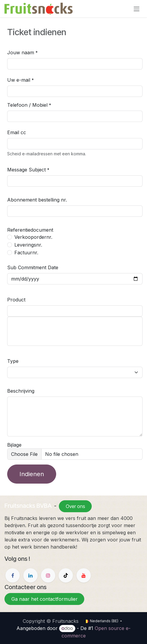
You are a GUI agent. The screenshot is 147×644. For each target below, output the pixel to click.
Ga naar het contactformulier (45, 599)
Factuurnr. (26, 253)
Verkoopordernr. (33, 237)
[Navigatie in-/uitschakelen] (137, 9)
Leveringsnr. (28, 245)
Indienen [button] (32, 474)
